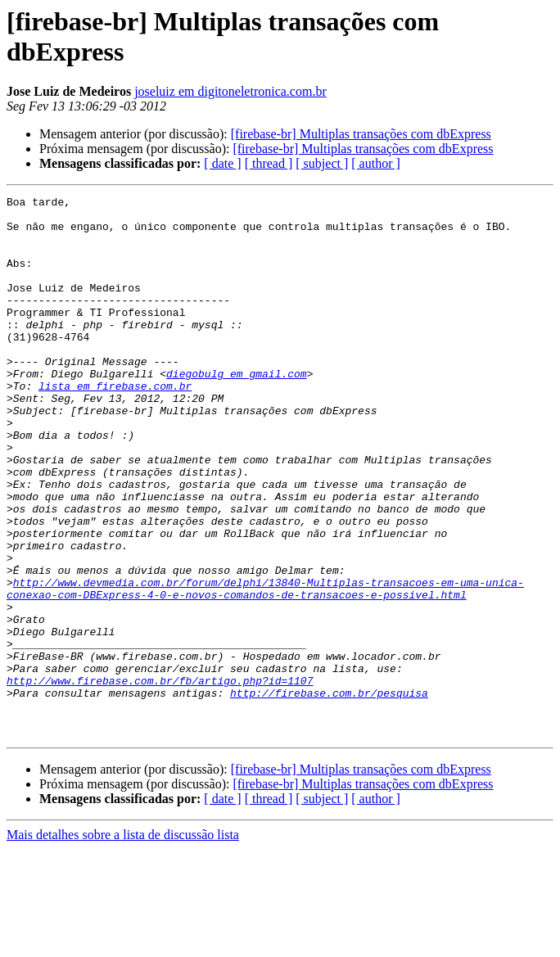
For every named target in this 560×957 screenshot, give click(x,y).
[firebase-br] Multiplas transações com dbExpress (361, 134)
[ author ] (376, 163)
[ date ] (222, 163)
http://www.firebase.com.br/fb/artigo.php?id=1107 (160, 779)
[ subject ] (322, 163)
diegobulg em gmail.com (237, 410)
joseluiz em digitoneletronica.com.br (230, 91)
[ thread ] (269, 163)
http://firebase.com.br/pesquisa (329, 793)
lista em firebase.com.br (115, 425)
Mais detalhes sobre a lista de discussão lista (123, 943)
